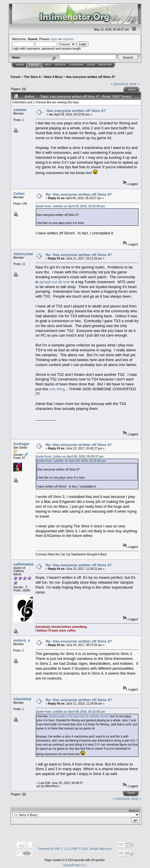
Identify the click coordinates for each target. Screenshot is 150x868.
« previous (119, 84)
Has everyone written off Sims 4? (90, 77)
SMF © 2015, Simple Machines (92, 849)
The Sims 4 (32, 77)
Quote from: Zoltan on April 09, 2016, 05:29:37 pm (70, 457)
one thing (57, 389)
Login (91, 65)
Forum (34, 65)
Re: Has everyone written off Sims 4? (79, 194)
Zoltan (19, 194)
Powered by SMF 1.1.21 (54, 849)
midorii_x (22, 640)
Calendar (76, 65)
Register (105, 65)
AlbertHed (22, 699)
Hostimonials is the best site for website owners (79, 716)
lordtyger (21, 444)
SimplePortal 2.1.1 (75, 865)
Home (20, 65)
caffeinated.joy (26, 564)
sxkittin (20, 110)
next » (134, 84)
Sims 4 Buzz (53, 77)
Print (132, 90)
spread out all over (55, 282)
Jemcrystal (23, 254)
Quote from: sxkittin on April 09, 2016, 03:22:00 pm (70, 206)
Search (60, 65)
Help (48, 65)
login (54, 39)
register (68, 39)
